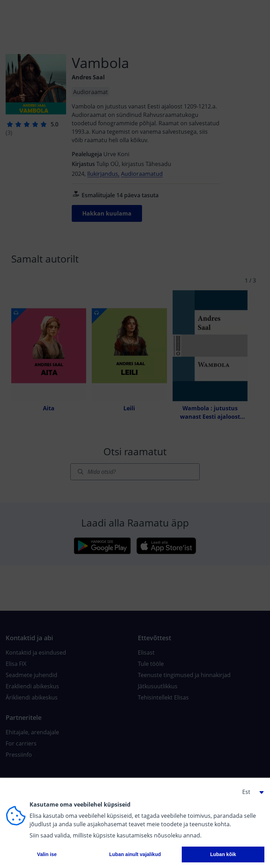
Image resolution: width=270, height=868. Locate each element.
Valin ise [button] (47, 854)
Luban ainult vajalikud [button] (135, 854)
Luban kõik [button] (223, 854)
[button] (250, 792)
